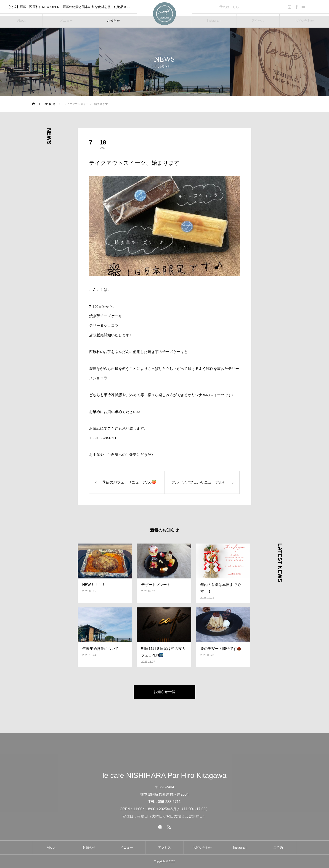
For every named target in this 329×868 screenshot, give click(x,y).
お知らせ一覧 (164, 692)
